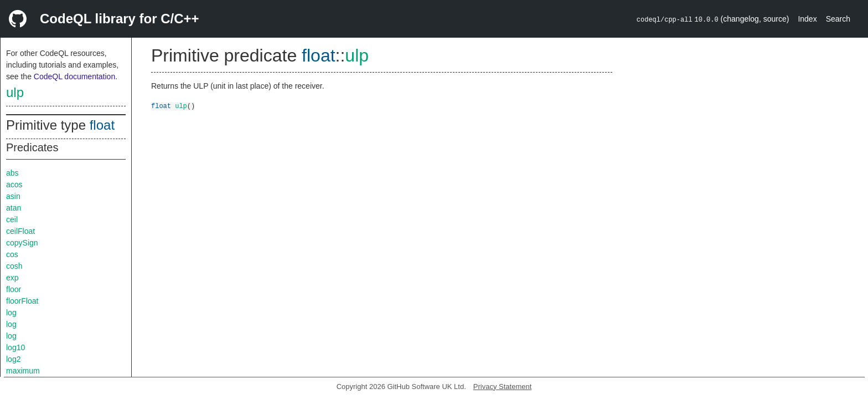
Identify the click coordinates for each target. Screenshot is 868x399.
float (102, 125)
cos (12, 254)
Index (807, 19)
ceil (12, 219)
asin (13, 196)
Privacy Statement (503, 387)
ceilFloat (20, 231)
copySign (22, 243)
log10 (15, 347)
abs (12, 173)
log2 (13, 359)
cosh (14, 266)
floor (14, 289)
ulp (15, 92)
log (11, 313)
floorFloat (22, 301)
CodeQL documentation (74, 76)
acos (14, 185)
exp (12, 278)
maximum (23, 371)
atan (14, 208)
